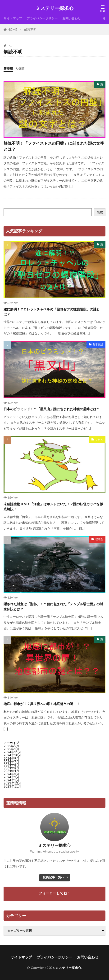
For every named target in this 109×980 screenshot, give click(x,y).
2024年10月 (12, 755)
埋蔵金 (99, 539)
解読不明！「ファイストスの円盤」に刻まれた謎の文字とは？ (54, 146)
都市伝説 (98, 344)
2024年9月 (11, 758)
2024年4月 (11, 771)
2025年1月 (11, 749)
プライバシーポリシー (42, 18)
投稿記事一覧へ (53, 877)
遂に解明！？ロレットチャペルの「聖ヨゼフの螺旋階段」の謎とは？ (52, 312)
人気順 (20, 69)
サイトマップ (13, 18)
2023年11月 (12, 786)
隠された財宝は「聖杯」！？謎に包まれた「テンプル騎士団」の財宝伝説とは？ (53, 606)
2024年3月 (11, 774)
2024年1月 (11, 780)
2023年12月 (12, 783)
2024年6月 (11, 765)
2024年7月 (11, 762)
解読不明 (30, 30)
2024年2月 (11, 777)
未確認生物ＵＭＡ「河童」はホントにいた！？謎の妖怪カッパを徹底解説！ (53, 506)
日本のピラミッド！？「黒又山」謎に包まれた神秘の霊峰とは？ (52, 409)
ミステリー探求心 (54, 8)
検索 (100, 212)
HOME (12, 30)
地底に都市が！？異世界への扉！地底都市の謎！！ (42, 704)
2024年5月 (11, 768)
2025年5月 (11, 746)
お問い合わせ (72, 18)
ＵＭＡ (99, 439)
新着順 (8, 69)
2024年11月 (12, 752)
